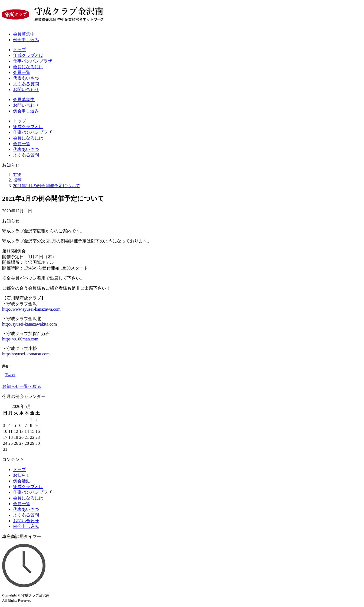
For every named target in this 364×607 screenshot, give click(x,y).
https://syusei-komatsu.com (26, 354)
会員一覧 (22, 72)
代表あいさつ (26, 78)
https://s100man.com (20, 339)
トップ (19, 50)
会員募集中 (24, 34)
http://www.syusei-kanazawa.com (31, 309)
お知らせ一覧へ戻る (22, 386)
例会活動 (22, 481)
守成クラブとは (28, 55)
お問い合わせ (26, 90)
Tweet (10, 375)
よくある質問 (26, 84)
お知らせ (22, 475)
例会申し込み (26, 40)
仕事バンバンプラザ (32, 61)
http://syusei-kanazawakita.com (29, 324)
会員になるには (28, 67)
